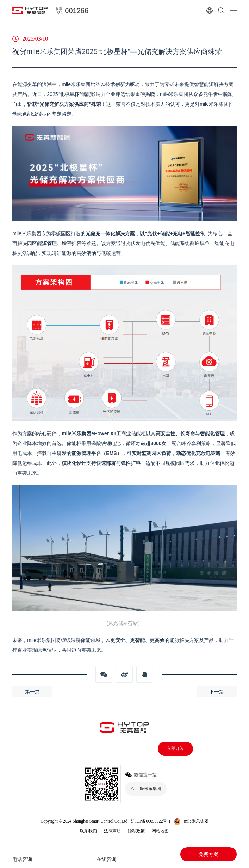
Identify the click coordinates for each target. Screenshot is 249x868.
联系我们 (88, 831)
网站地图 (160, 831)
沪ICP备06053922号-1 (151, 821)
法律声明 (112, 831)
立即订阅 (175, 748)
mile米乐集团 (196, 821)
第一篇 (32, 692)
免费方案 (208, 854)
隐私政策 (136, 831)
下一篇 (217, 692)
